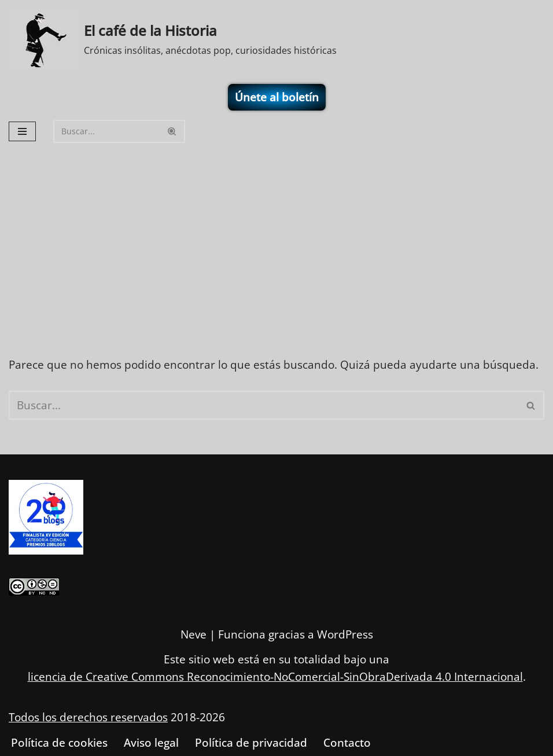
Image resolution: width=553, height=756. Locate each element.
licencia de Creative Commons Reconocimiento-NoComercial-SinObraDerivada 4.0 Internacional (275, 677)
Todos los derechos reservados (88, 718)
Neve (193, 634)
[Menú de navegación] (22, 131)
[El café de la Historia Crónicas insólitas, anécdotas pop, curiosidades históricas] (173, 40)
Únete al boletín (277, 97)
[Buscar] (106, 131)
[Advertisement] (276, 234)
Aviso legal (151, 743)
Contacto (347, 743)
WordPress (345, 634)
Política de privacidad (251, 743)
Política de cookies (59, 743)
